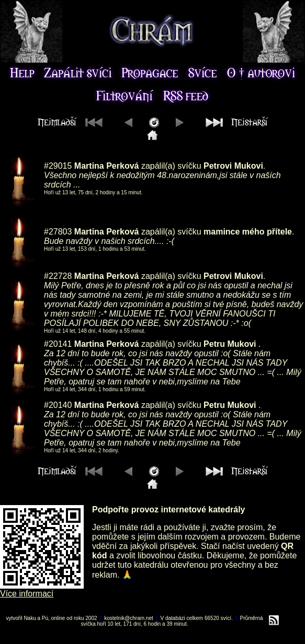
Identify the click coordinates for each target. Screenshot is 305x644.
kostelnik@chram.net (129, 618)
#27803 (58, 232)
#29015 (58, 166)
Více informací (27, 594)
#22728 (58, 276)
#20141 (58, 344)
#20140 (58, 405)
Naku (30, 618)
